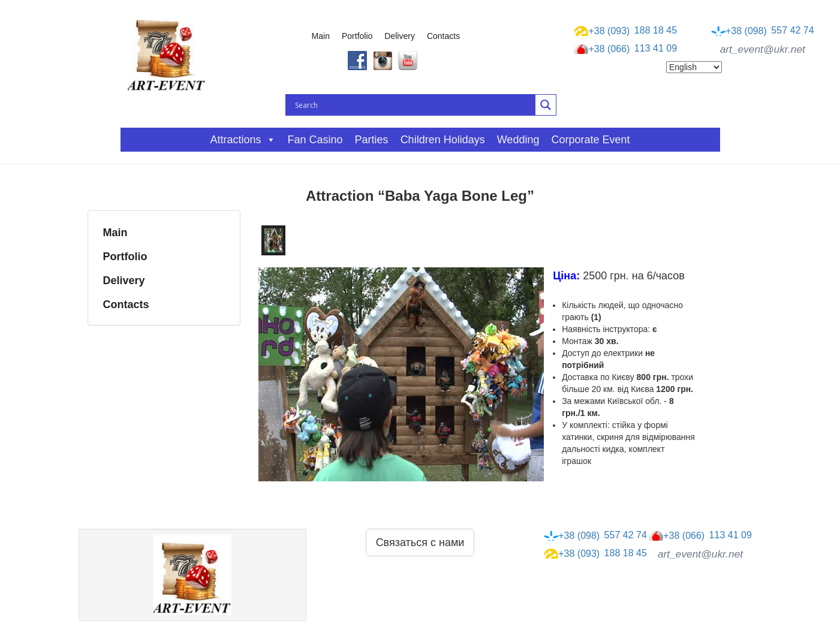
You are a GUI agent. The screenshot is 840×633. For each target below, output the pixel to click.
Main (321, 36)
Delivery (400, 36)
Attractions (243, 140)
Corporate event (590, 140)
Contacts (443, 36)
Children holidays (443, 140)
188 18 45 (625, 31)
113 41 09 (625, 49)
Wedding (518, 140)
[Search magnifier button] (546, 105)
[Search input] (414, 105)
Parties (372, 140)
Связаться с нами (420, 542)
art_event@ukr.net (763, 49)
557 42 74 (763, 31)
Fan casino (315, 140)
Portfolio (357, 36)
